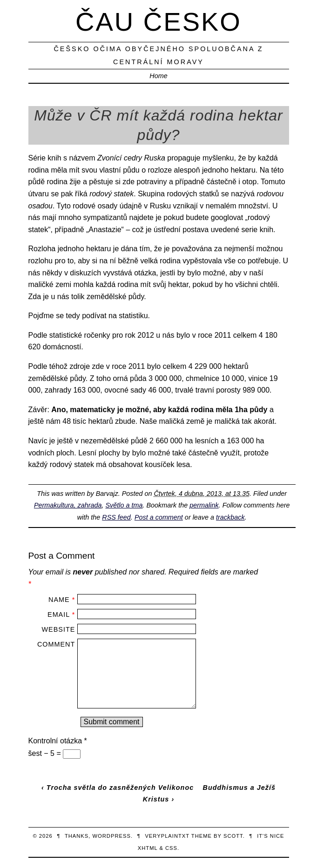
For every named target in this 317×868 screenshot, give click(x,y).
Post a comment (159, 517)
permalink (204, 505)
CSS (171, 848)
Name (59, 600)
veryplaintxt (167, 836)
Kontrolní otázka (58, 741)
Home (158, 76)
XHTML (148, 848)
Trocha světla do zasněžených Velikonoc (120, 788)
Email (59, 614)
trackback (230, 517)
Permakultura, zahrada (68, 505)
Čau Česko (158, 22)
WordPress (112, 836)
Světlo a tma (124, 505)
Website (59, 629)
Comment (56, 644)
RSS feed (116, 517)
